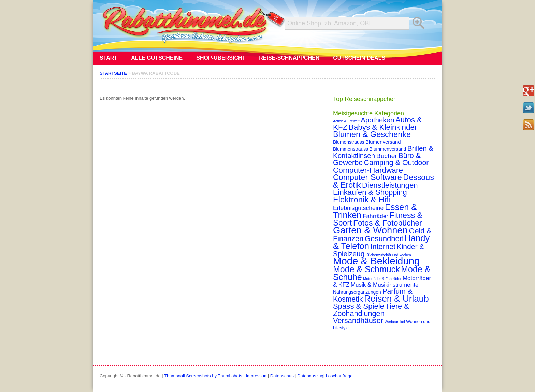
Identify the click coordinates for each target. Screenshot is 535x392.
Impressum (257, 376)
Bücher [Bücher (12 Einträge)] (387, 156)
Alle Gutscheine (157, 58)
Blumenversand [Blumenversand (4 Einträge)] (383, 142)
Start (109, 58)
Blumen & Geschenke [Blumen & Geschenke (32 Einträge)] (372, 134)
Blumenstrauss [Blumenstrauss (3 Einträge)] (349, 142)
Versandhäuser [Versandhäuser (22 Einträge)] (358, 321)
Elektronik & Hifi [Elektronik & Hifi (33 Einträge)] (362, 200)
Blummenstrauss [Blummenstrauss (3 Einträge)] (351, 149)
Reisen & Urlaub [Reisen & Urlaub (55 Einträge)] (396, 299)
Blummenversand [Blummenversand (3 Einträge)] (388, 149)
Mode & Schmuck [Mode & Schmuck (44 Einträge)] (366, 269)
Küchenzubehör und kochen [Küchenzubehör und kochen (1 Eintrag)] (388, 255)
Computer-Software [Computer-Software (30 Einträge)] (367, 177)
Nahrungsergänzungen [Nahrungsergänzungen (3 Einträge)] (357, 292)
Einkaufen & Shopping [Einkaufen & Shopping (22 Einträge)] (370, 192)
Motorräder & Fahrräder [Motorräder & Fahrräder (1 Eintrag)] (382, 279)
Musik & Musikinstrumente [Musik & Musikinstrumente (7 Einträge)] (385, 285)
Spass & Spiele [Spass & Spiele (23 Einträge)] (359, 306)
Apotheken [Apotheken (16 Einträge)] (377, 120)
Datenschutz (283, 376)
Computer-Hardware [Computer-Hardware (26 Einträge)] (368, 170)
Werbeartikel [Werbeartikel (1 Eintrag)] (395, 322)
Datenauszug (310, 376)
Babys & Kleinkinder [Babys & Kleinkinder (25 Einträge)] (383, 127)
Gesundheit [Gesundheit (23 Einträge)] (384, 239)
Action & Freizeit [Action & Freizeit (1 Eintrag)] (346, 121)
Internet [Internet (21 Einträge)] (383, 246)
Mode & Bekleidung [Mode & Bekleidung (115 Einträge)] (376, 261)
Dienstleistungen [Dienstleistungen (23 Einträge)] (390, 185)
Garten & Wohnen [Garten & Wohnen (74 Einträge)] (370, 230)
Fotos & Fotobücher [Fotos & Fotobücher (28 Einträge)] (388, 223)
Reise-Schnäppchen (289, 58)
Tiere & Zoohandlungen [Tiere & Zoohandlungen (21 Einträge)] (371, 310)
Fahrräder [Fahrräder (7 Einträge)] (375, 216)
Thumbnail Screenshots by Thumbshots (203, 376)
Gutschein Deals (359, 58)
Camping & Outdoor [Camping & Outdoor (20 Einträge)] (396, 163)
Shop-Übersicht (221, 58)
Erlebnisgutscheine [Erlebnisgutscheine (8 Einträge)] (358, 208)
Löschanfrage (339, 376)
